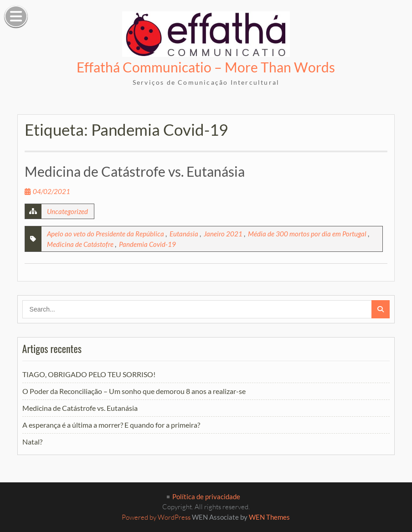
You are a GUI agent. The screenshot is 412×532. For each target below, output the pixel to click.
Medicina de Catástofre (80, 244)
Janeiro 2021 (223, 234)
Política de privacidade (206, 496)
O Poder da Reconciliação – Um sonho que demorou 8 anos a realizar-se (134, 391)
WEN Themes (269, 517)
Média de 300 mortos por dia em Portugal (307, 234)
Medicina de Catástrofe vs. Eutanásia (135, 171)
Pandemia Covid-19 (147, 244)
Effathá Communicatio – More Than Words (206, 67)
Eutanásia (184, 234)
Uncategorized (67, 211)
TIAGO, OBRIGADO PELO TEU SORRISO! (89, 374)
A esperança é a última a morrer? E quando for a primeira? (111, 425)
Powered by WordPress (156, 517)
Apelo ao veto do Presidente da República (106, 234)
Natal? (32, 442)
